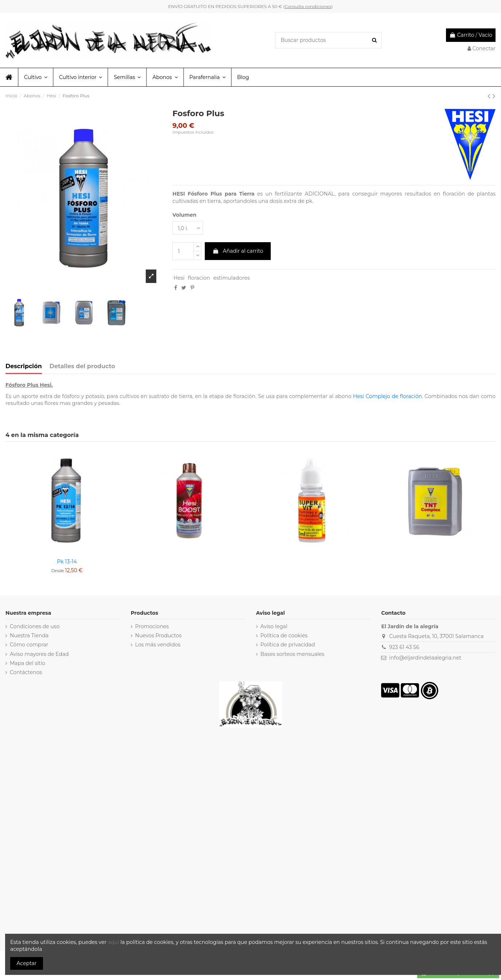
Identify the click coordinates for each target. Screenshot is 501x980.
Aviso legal (274, 626)
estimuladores (231, 278)
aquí (114, 942)
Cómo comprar (29, 645)
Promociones (152, 626)
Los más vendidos (158, 645)
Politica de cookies (284, 635)
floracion (199, 278)
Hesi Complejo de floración (388, 396)
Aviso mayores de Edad (39, 654)
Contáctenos (26, 672)
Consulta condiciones (308, 6)
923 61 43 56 (404, 647)
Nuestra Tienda (29, 635)
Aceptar (27, 963)
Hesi (179, 278)
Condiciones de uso (35, 626)
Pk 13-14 (67, 562)
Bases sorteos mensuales (293, 654)
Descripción (24, 366)
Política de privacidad (288, 645)
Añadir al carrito (238, 251)
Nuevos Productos (158, 635)
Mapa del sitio (28, 663)
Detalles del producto (82, 366)
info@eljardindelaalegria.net (425, 658)
